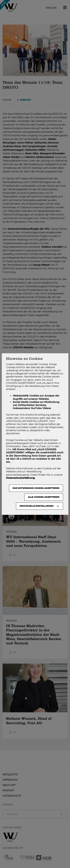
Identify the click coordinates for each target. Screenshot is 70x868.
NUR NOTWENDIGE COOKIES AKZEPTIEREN (36, 488)
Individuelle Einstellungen (36, 506)
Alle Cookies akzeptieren (44, 497)
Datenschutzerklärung (20, 478)
